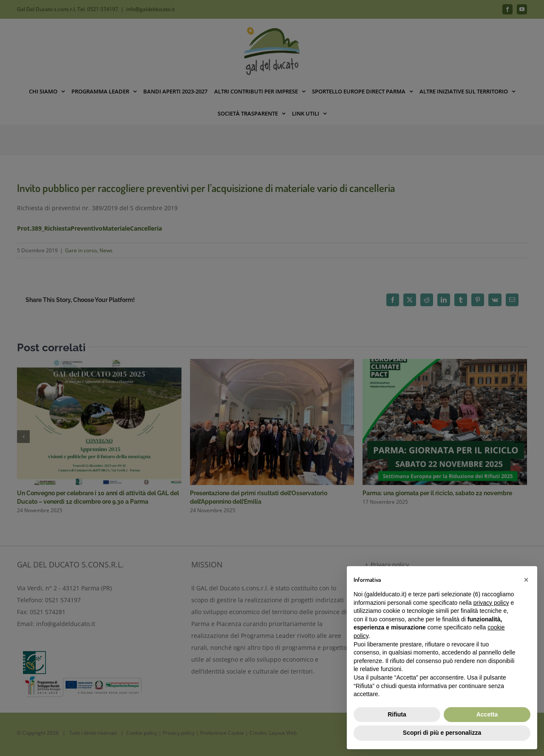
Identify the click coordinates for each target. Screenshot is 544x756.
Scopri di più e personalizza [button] (442, 733)
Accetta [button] (487, 714)
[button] (526, 580)
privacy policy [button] (491, 603)
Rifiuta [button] (397, 714)
